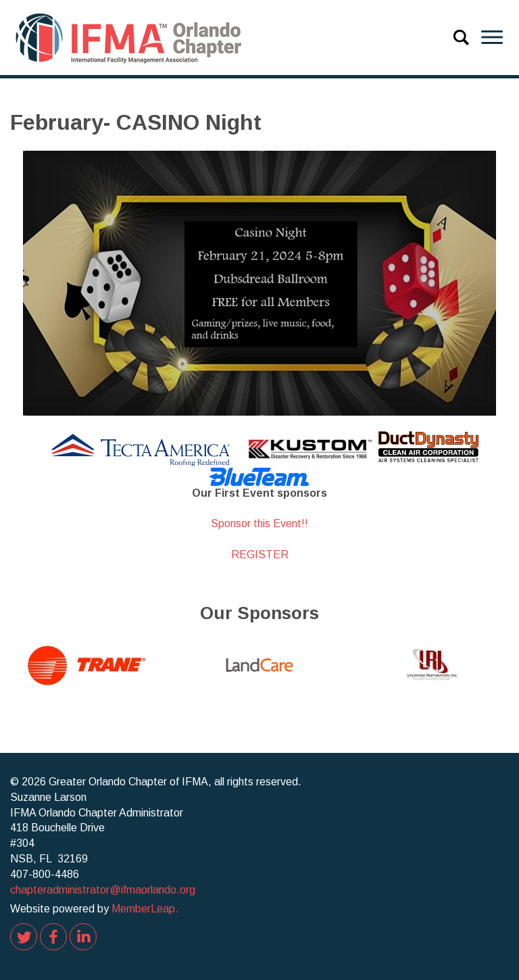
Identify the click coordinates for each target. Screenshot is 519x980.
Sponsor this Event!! (259, 523)
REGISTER (260, 555)
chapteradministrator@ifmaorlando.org (103, 890)
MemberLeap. (145, 909)
